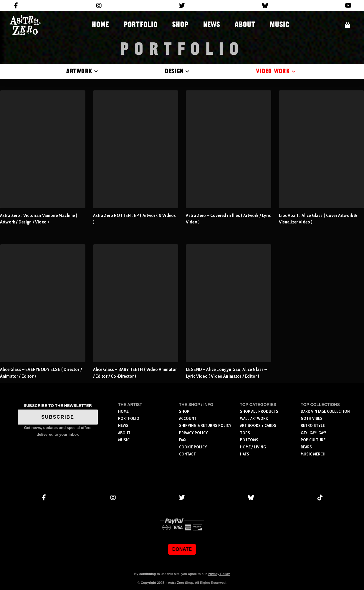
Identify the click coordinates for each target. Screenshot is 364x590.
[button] (348, 25)
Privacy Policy (219, 574)
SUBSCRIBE (58, 417)
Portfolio (182, 49)
